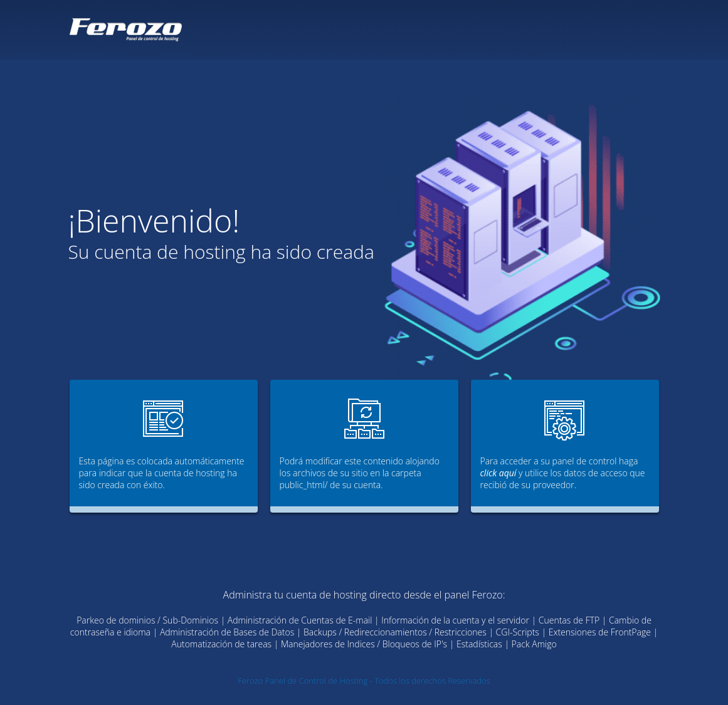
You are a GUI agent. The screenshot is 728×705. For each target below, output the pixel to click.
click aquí (499, 473)
